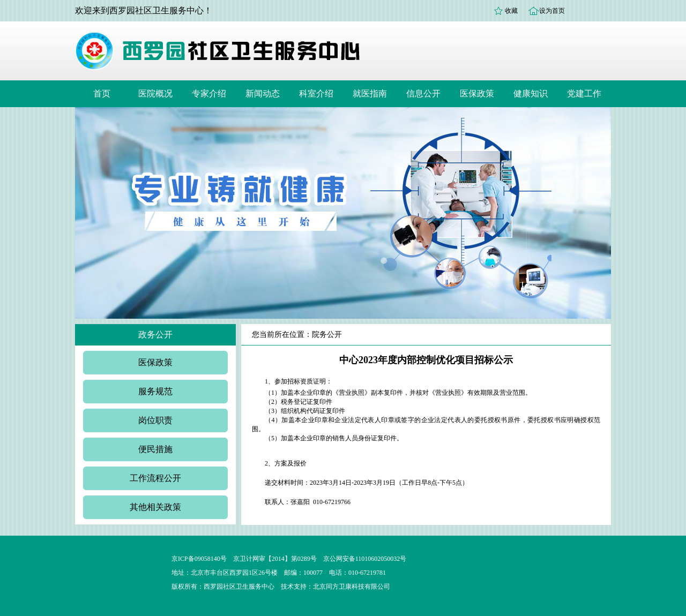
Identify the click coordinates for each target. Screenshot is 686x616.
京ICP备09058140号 (199, 559)
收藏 (511, 11)
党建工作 (584, 93)
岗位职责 (155, 420)
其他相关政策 (155, 507)
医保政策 (477, 93)
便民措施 (155, 449)
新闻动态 (263, 93)
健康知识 (531, 93)
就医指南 (370, 93)
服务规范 (155, 391)
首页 (102, 93)
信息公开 (423, 93)
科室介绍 (316, 93)
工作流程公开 (155, 478)
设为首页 (552, 11)
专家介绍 (209, 93)
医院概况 (155, 93)
